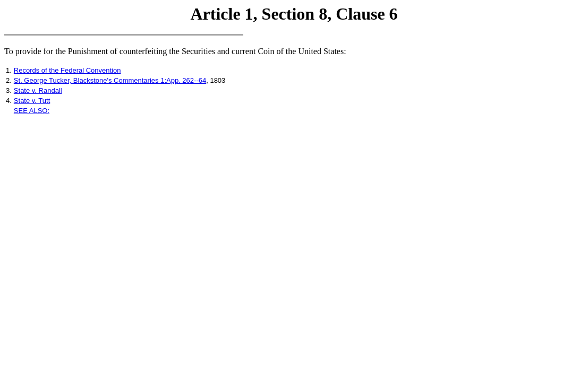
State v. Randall (38, 90)
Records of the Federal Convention (67, 70)
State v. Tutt (32, 101)
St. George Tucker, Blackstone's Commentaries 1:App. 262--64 (110, 80)
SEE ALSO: (32, 111)
